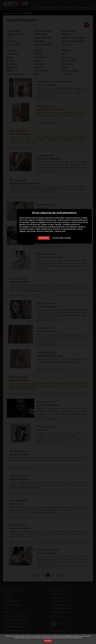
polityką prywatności (72, 225)
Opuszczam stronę (62, 238)
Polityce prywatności (75, 638)
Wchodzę (44, 238)
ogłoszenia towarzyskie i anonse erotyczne (63, 218)
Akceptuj (48, 641)
